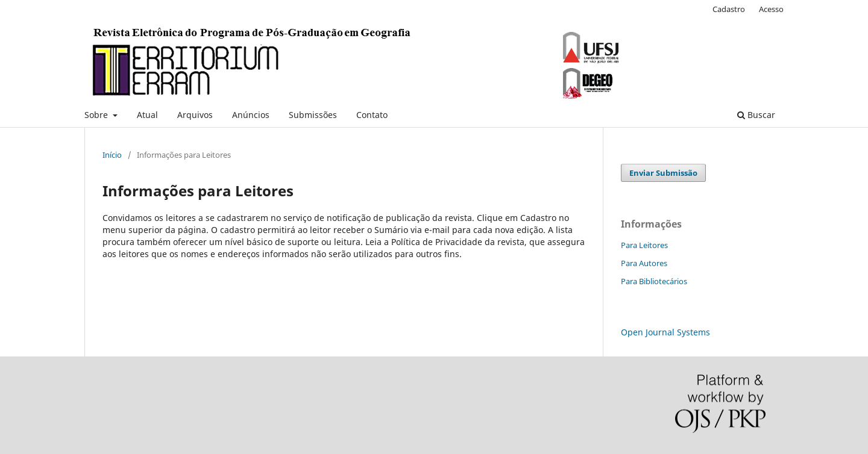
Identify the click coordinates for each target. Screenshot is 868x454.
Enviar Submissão (663, 173)
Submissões (313, 115)
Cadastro (729, 9)
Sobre (97, 115)
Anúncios (251, 115)
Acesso (771, 9)
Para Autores (644, 263)
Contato (372, 115)
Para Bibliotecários (654, 281)
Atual (147, 115)
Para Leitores (644, 245)
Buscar (756, 115)
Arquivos (195, 115)
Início (112, 155)
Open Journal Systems (665, 332)
